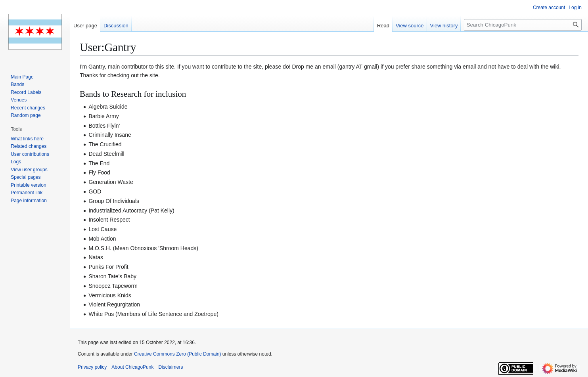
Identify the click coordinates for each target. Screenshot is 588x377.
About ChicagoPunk (132, 367)
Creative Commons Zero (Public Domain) (177, 354)
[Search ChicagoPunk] (523, 25)
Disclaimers (170, 367)
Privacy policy (92, 367)
